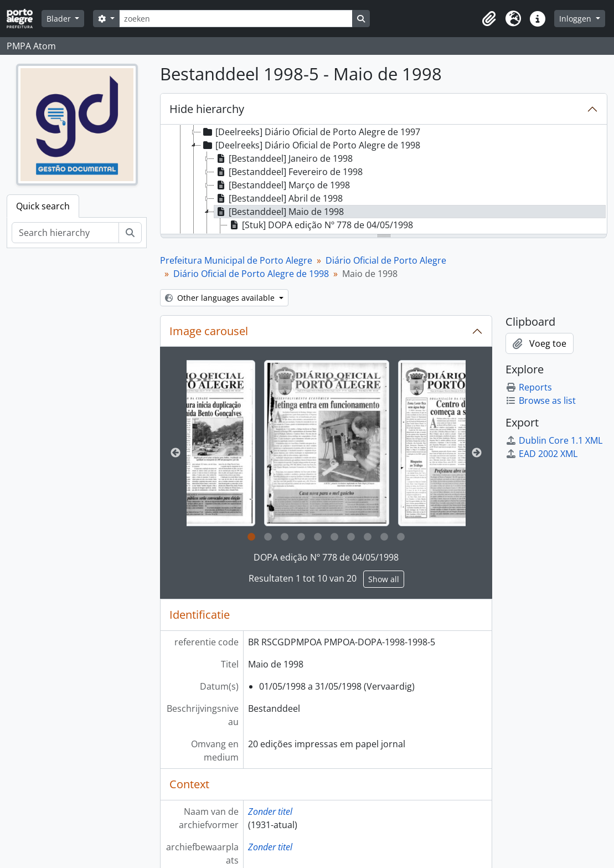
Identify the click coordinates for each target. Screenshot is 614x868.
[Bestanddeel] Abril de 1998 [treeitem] (278, 198)
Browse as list (541, 400)
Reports (529, 387)
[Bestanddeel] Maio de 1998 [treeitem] (279, 212)
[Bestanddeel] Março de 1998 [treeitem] (282, 185)
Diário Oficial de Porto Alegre (386, 260)
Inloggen (576, 19)
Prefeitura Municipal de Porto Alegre (236, 260)
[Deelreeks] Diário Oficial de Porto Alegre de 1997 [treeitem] (311, 132)
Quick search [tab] (43, 206)
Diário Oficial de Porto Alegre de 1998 (251, 274)
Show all (384, 579)
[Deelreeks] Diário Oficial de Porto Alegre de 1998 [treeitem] (311, 145)
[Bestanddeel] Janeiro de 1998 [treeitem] (283, 158)
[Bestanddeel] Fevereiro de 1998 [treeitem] (288, 172)
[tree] (384, 180)
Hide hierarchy (207, 109)
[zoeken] (236, 19)
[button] (489, 19)
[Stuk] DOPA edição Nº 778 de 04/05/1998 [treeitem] (320, 225)
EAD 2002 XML (541, 454)
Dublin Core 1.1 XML (554, 440)
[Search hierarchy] (65, 233)
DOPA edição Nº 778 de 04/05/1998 (326, 557)
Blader (60, 19)
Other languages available (221, 298)
